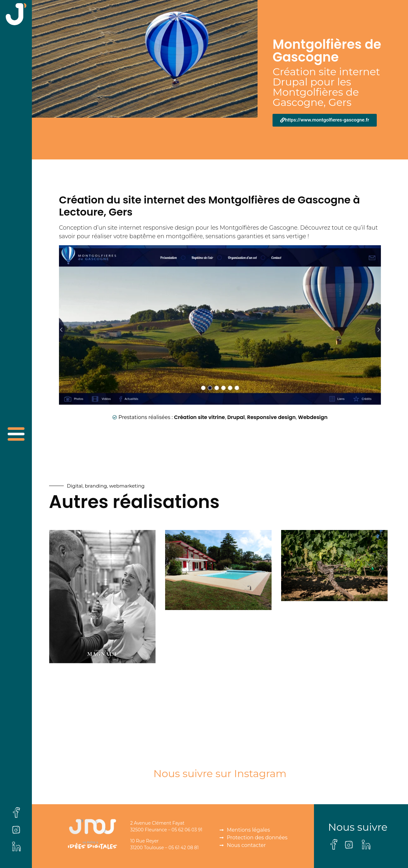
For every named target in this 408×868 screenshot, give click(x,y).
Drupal (236, 417)
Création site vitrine (199, 417)
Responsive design (271, 417)
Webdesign (313, 417)
